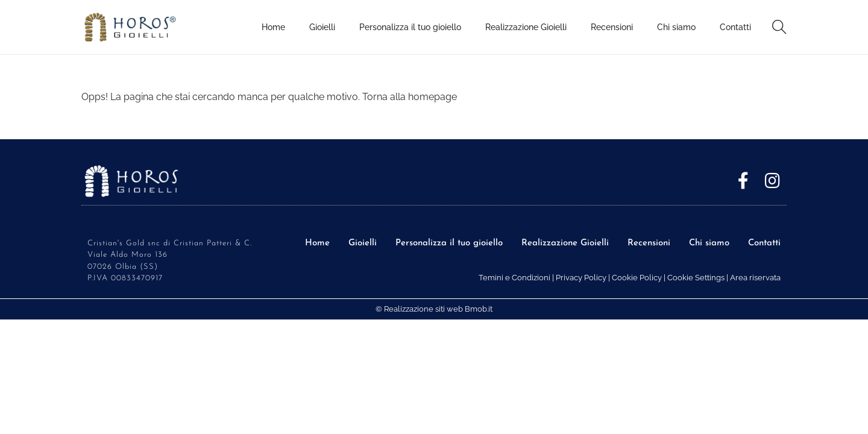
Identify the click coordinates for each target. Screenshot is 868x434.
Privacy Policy (581, 278)
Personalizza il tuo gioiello (449, 243)
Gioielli (363, 243)
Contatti (764, 243)
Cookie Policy (637, 278)
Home (317, 243)
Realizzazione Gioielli (565, 243)
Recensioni (649, 243)
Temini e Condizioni (514, 278)
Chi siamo (709, 243)
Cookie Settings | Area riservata (724, 278)
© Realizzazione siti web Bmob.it (434, 309)
